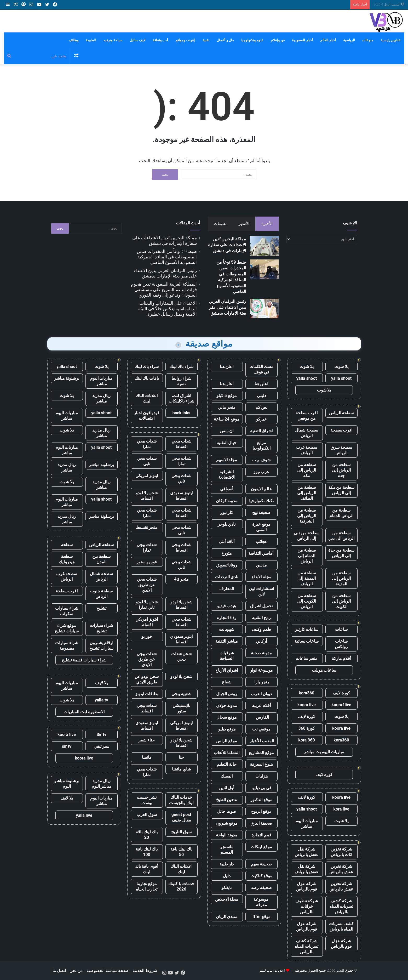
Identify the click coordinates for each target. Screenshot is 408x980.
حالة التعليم (227, 764)
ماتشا (147, 757)
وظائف (74, 40)
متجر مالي (227, 407)
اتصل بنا (59, 970)
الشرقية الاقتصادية (227, 474)
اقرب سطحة (341, 430)
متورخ (227, 553)
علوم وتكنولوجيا (252, 40)
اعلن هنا (227, 367)
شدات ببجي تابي (147, 461)
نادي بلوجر (227, 524)
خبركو (261, 419)
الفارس (261, 717)
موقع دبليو (227, 729)
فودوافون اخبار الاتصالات (147, 416)
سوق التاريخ (181, 832)
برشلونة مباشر (67, 378)
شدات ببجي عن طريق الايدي (147, 585)
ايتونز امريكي (147, 476)
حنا (181, 757)
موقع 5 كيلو (226, 396)
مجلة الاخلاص (227, 899)
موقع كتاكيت (262, 876)
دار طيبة (227, 864)
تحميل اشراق (261, 606)
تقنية (206, 40)
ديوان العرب (261, 694)
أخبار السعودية (302, 40)
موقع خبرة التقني (261, 527)
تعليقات (220, 224)
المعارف (227, 589)
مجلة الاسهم (227, 460)
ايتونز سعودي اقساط (182, 496)
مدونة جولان (227, 706)
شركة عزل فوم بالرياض (307, 886)
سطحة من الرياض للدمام (341, 513)
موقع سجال (227, 717)
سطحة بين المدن (101, 559)
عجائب (262, 542)
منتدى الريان (227, 917)
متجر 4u (181, 579)
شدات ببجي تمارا (147, 444)
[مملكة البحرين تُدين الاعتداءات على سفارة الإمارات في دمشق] (264, 246)
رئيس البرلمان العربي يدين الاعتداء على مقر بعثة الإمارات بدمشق (227, 307)
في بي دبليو (262, 788)
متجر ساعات (307, 658)
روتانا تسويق (227, 565)
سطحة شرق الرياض (341, 450)
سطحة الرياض (341, 413)
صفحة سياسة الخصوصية (108, 970)
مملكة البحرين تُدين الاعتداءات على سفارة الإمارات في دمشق (227, 245)
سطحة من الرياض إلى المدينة (341, 578)
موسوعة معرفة (262, 902)
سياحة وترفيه (113, 40)
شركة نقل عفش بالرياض (307, 852)
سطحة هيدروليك (67, 559)
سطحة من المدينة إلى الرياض (307, 578)
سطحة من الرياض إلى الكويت (341, 601)
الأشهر (244, 224)
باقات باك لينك (147, 378)
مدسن (261, 565)
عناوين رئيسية (390, 40)
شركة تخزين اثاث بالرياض (341, 852)
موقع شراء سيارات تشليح (67, 628)
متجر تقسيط (147, 527)
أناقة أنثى (227, 542)
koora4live (341, 705)
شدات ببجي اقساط (181, 444)
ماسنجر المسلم (227, 849)
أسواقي (227, 489)
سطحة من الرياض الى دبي (341, 536)
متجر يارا (261, 682)
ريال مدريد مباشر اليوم (102, 784)
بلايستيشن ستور (181, 708)
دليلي (262, 396)
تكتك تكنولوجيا (261, 501)
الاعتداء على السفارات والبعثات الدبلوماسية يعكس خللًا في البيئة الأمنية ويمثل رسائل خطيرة (168, 309)
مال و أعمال (225, 40)
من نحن (76, 970)
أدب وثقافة (160, 40)
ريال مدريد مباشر (101, 398)
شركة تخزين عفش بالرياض (341, 869)
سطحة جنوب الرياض (102, 594)
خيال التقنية (227, 443)
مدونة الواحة (227, 835)
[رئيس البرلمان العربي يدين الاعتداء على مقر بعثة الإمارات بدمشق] (264, 308)
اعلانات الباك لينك (147, 398)
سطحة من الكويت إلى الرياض (307, 601)
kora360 (306, 693)
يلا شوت (341, 367)
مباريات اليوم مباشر (307, 824)
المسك (227, 776)
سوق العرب (147, 815)
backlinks (182, 413)
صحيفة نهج (262, 512)
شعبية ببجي (181, 694)
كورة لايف (341, 693)
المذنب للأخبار (262, 741)
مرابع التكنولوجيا (262, 445)
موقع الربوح (261, 811)
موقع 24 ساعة (226, 419)
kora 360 (306, 740)
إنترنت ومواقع (185, 40)
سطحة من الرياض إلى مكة (307, 470)
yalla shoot (341, 378)
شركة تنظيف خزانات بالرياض (307, 906)
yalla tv (101, 700)
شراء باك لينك (181, 367)
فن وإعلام (278, 40)
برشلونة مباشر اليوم (67, 784)
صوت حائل (227, 811)
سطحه (67, 545)
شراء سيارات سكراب (67, 611)
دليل (227, 876)
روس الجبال (227, 694)
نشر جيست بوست (147, 800)
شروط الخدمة (145, 970)
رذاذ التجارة (227, 618)
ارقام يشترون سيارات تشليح (101, 645)
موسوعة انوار (262, 670)
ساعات (341, 629)
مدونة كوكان (227, 501)
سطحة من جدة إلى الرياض (341, 553)
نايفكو (227, 888)
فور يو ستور (147, 562)
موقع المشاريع (261, 753)
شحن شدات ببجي (182, 656)
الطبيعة (91, 40)
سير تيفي (102, 746)
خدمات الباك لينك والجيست (181, 800)
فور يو (147, 636)
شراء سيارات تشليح (101, 628)
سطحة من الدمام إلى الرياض (307, 556)
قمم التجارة (262, 835)
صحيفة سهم (262, 864)
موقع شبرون (227, 823)
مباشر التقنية (227, 641)
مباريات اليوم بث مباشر (324, 752)
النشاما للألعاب (227, 753)
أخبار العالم (328, 40)
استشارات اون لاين (261, 591)
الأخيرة (267, 224)
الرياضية (349, 40)
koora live (307, 705)
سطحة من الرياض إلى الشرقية (307, 516)
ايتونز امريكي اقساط (147, 622)
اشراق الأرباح (227, 670)
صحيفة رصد (261, 888)
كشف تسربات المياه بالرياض (341, 926)
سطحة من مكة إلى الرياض (341, 490)
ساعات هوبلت (324, 670)
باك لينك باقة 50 (181, 852)
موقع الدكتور (261, 800)
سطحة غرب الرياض (307, 450)
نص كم (262, 407)
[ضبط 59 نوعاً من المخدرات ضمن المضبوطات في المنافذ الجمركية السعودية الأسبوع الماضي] (264, 269)
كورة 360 (307, 728)
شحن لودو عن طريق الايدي (147, 679)
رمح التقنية (261, 618)
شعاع (227, 682)
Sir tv (101, 735)
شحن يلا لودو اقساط (147, 496)
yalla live (84, 815)
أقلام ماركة (341, 658)
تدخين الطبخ (227, 800)
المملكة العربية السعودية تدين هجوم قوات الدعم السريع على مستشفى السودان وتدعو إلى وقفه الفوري (164, 290)
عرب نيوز (262, 472)
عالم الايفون (261, 489)
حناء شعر (147, 740)
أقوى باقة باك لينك (147, 869)
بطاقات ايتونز (147, 694)
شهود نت (227, 629)
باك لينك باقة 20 (147, 835)
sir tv (67, 746)
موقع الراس (227, 741)
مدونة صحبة (261, 653)
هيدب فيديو (227, 606)
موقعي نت (261, 729)
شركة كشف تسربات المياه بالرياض (341, 906)
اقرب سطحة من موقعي (307, 416)
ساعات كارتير (307, 629)
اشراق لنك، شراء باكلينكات (182, 398)
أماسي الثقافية (262, 553)
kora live (341, 809)
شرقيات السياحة (227, 656)
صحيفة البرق (262, 823)
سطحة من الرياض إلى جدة (341, 470)
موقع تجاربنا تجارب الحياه (147, 886)
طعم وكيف (261, 629)
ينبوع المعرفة (261, 764)
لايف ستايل (137, 40)
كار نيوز (227, 512)
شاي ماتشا (181, 769)
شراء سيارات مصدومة (67, 645)
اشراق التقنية (262, 431)
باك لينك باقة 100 (147, 852)
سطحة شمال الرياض (307, 433)
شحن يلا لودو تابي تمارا (147, 605)
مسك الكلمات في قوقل (261, 369)
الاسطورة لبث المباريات (84, 712)
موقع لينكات (261, 847)
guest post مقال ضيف (181, 817)
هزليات (262, 776)
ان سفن (227, 431)
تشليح (101, 608)
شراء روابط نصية (182, 381)
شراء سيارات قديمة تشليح (84, 660)
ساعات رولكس (341, 644)
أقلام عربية (262, 706)
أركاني (261, 641)
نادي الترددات (227, 577)
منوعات (368, 40)
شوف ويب (261, 460)
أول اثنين (227, 788)
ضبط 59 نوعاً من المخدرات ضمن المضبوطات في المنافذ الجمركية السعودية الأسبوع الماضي (167, 257)
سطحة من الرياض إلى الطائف (307, 493)
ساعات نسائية (307, 641)
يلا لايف (101, 683)
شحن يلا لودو (182, 676)
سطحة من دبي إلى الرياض (307, 536)
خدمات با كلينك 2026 (181, 886)
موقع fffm (261, 917)
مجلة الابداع (261, 577)
